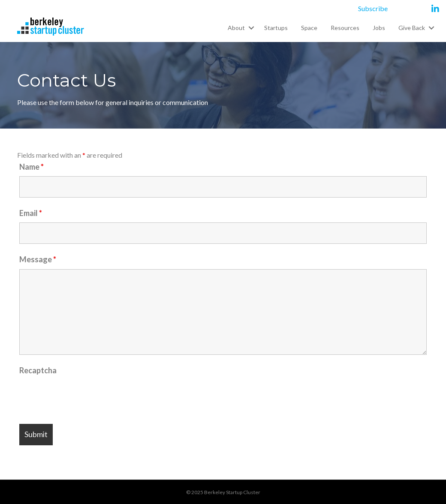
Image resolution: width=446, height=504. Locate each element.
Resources (345, 28)
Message (38, 259)
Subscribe (373, 8)
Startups (276, 28)
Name (32, 167)
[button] (251, 28)
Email (31, 213)
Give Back (412, 28)
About (236, 28)
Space (309, 28)
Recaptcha (38, 370)
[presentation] (84, 396)
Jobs (379, 28)
